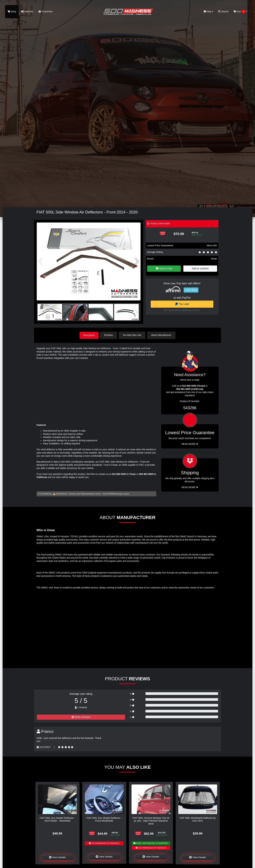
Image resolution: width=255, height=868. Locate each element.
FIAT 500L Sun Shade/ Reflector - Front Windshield (104, 819)
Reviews (109, 335)
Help (209, 11)
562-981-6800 (146, 474)
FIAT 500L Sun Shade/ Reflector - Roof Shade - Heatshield (57, 819)
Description (89, 335)
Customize (45, 11)
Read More (190, 444)
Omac (214, 259)
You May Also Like (133, 335)
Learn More (191, 290)
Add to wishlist (200, 269)
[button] (137, 262)
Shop (12, 11)
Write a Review (81, 717)
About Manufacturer (162, 335)
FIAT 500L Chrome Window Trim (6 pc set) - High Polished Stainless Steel (151, 821)
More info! (212, 245)
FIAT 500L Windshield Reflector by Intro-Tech (198, 819)
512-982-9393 (119, 474)
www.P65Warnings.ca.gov (116, 494)
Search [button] (223, 11)
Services (27, 11)
